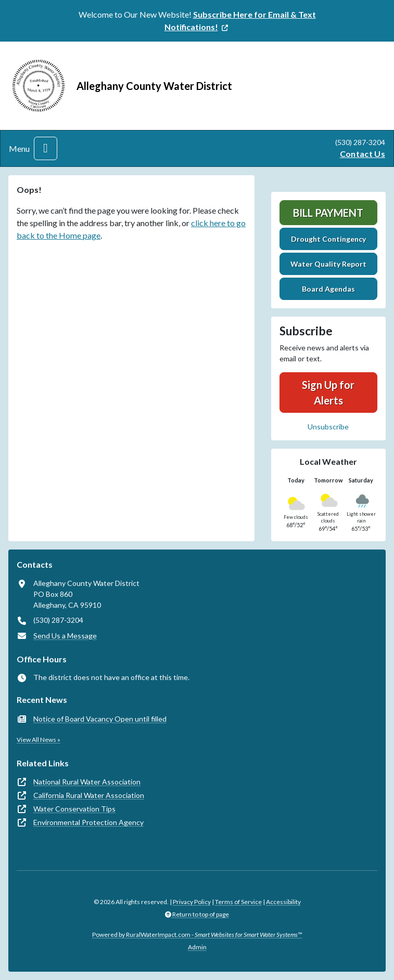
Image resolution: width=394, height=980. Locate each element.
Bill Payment (328, 213)
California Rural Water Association (89, 795)
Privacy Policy (192, 902)
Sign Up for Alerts (328, 393)
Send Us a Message (65, 636)
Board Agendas (328, 289)
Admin (197, 947)
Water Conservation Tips (74, 809)
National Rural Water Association (87, 782)
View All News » (39, 740)
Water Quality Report (328, 264)
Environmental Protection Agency (88, 822)
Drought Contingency (328, 239)
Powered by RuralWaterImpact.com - (197, 935)
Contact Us (363, 154)
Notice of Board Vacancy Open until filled (100, 719)
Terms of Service (238, 902)
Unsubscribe (328, 427)
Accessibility (283, 902)
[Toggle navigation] (46, 148)
